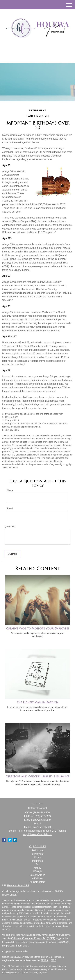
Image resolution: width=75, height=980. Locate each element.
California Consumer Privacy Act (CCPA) (33, 938)
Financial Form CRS (18, 886)
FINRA (44, 960)
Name (10, 490)
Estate (37, 858)
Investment (37, 854)
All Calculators (37, 882)
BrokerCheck (9, 895)
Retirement (37, 850)
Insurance (37, 861)
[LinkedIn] (37, 51)
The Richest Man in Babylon (38, 702)
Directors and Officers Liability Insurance (37, 777)
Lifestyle (38, 871)
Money (37, 868)
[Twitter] (33, 51)
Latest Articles (37, 875)
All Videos (38, 878)
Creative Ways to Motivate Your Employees (37, 629)
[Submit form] (12, 554)
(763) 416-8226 (38, 58)
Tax (38, 864)
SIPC (53, 960)
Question (10, 527)
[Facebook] (41, 51)
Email (10, 509)
